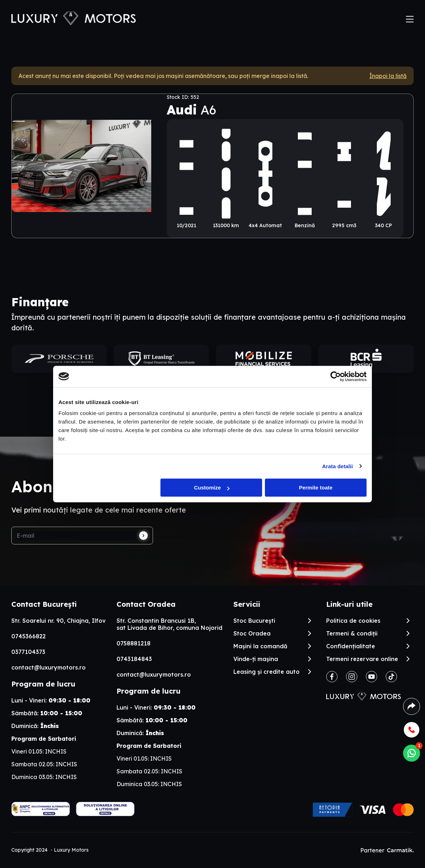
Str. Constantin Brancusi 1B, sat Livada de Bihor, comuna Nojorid (169, 624)
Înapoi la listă (388, 76)
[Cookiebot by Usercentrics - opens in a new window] (336, 376)
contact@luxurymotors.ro (49, 667)
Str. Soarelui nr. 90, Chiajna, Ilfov (58, 621)
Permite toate (316, 488)
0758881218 (134, 643)
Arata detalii (337, 466)
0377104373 (28, 652)
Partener (387, 850)
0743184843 (134, 659)
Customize (212, 488)
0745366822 (29, 636)
